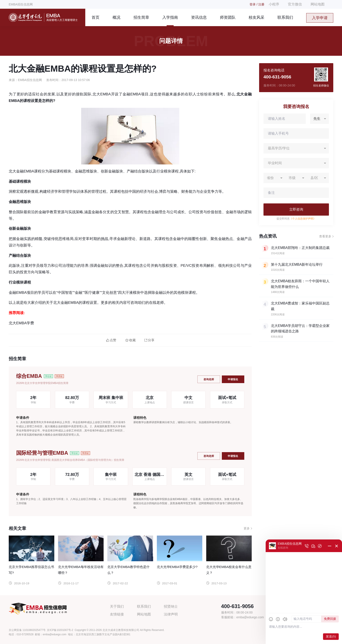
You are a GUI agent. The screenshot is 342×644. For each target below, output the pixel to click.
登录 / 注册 (257, 4)
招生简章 (141, 17)
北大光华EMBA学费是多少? (177, 567)
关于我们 (117, 606)
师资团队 (228, 17)
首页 (96, 17)
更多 (247, 528)
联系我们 (285, 17)
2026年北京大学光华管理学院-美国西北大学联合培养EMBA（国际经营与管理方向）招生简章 (70, 460)
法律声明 (171, 614)
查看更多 (325, 236)
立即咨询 (296, 209)
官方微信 (295, 4)
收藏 (130, 340)
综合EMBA (29, 376)
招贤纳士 (171, 606)
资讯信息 (199, 17)
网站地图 (318, 4)
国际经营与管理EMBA (42, 453)
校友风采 (256, 17)
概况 (116, 17)
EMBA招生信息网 (21, 4)
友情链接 (117, 614)
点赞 (111, 340)
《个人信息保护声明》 (303, 219)
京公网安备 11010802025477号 (27, 630)
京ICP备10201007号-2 (60, 630)
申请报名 (233, 379)
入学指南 (170, 17)
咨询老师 (208, 379)
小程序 (274, 4)
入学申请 (320, 18)
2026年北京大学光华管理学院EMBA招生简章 (42, 383)
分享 (149, 340)
